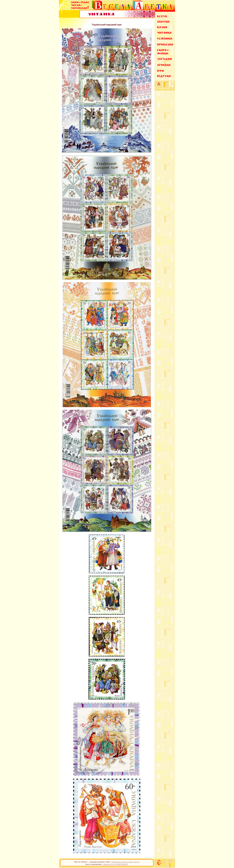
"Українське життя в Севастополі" (125, 862)
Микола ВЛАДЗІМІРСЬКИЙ (115, 864)
